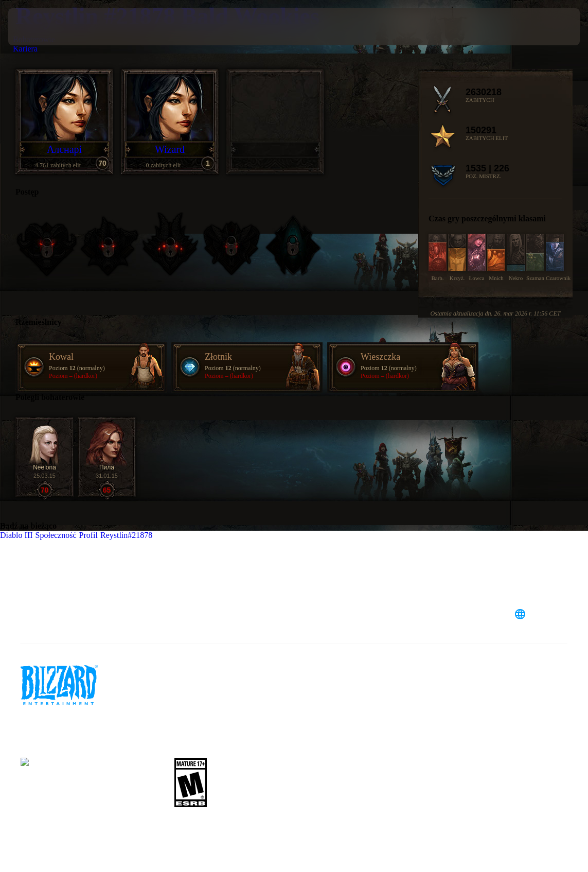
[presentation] (39, 27)
